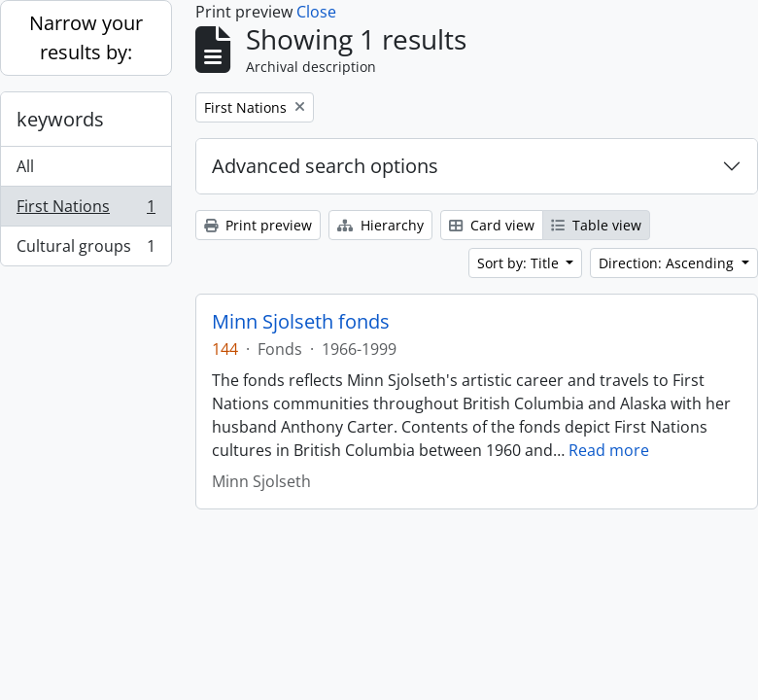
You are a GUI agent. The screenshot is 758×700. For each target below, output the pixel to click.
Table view (596, 225)
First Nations (86, 210)
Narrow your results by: (86, 37)
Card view (492, 225)
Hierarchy (380, 225)
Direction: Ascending (668, 263)
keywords (60, 119)
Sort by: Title (520, 263)
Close (316, 12)
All (25, 166)
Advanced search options (325, 166)
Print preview (258, 225)
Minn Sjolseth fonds (301, 322)
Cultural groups (86, 250)
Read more (609, 450)
